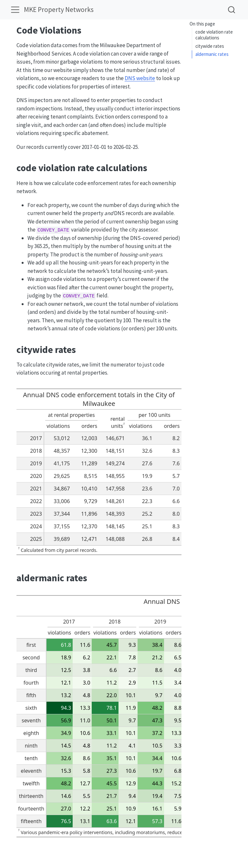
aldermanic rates (212, 54)
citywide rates (210, 46)
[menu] (15, 10)
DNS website (140, 78)
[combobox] (232, 10)
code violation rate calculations (214, 35)
